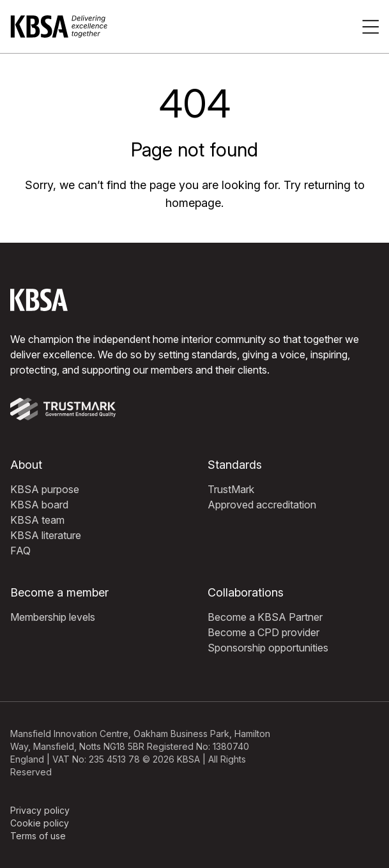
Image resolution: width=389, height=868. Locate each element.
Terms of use (38, 836)
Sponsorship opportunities (268, 648)
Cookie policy (40, 823)
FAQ (20, 551)
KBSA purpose (45, 489)
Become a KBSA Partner (265, 617)
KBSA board (39, 505)
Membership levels (53, 617)
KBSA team (37, 520)
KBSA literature (46, 535)
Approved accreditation (262, 505)
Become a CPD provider (263, 632)
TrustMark (231, 489)
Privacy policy (40, 810)
